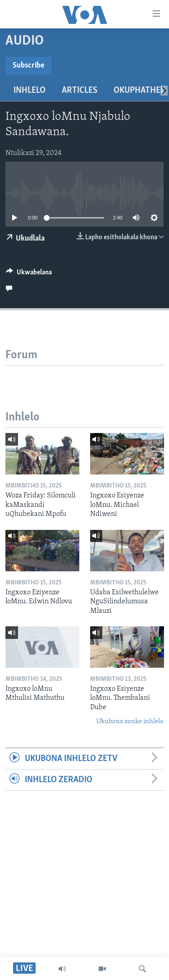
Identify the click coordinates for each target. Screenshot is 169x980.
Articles (80, 91)
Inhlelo (30, 91)
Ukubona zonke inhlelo (130, 722)
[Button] (29, 274)
